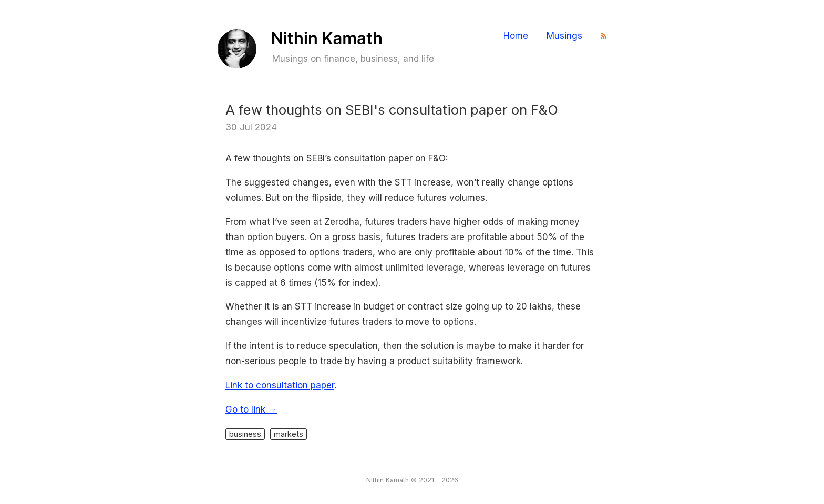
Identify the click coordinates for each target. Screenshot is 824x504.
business (245, 434)
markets (289, 434)
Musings (564, 36)
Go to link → (251, 409)
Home (516, 36)
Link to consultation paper (280, 385)
